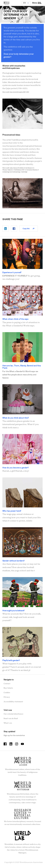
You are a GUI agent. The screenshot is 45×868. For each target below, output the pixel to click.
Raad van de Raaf (11, 719)
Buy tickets (8, 688)
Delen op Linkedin (5, 229)
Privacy (7, 697)
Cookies (7, 693)
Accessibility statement (13, 702)
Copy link (26, 229)
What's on (8, 723)
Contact (7, 684)
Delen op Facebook (14, 229)
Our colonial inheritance (13, 714)
